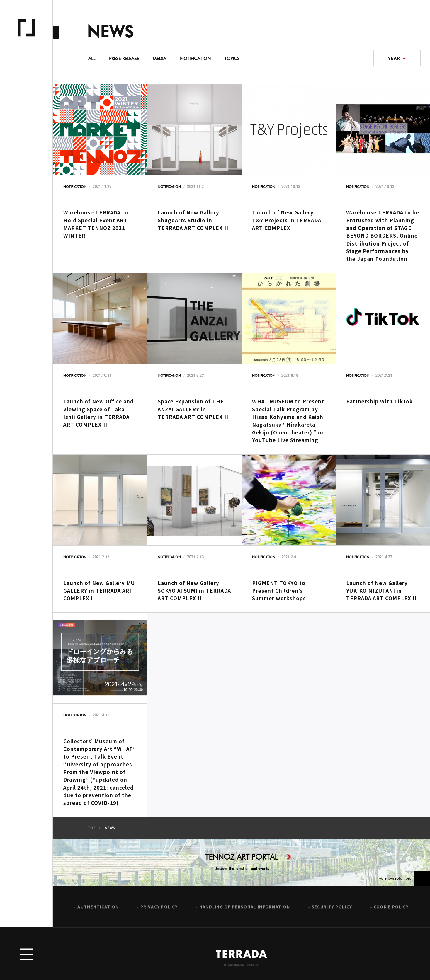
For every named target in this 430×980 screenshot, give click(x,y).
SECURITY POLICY (332, 912)
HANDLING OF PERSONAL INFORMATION (245, 912)
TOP (92, 833)
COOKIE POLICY (391, 912)
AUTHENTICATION (98, 912)
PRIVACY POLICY (159, 912)
